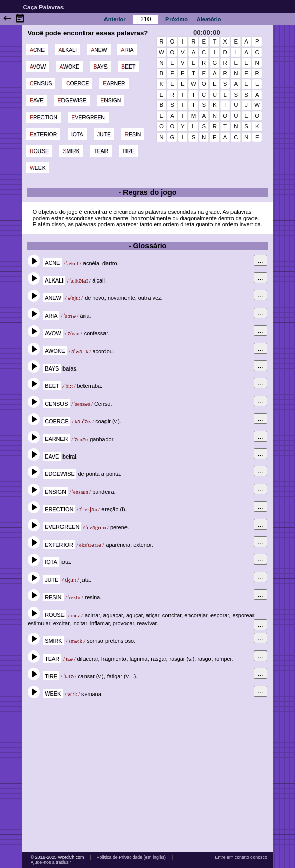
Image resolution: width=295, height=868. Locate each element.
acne (37, 50)
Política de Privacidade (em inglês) (131, 857)
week (38, 168)
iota (77, 134)
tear (101, 151)
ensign (111, 101)
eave (37, 101)
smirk (71, 151)
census (41, 84)
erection (44, 117)
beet (128, 67)
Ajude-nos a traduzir (51, 862)
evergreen (88, 117)
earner (114, 84)
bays (101, 67)
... (260, 260)
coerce (78, 84)
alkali (67, 50)
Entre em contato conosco (241, 857)
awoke (70, 67)
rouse (39, 151)
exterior (43, 134)
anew (99, 50)
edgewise (72, 101)
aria (127, 50)
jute (104, 134)
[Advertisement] (147, 775)
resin (133, 134)
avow (38, 67)
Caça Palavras (44, 7)
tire (128, 151)
